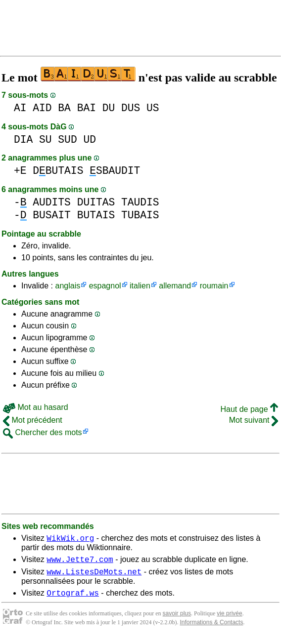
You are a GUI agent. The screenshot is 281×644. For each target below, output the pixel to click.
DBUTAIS (58, 171)
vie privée (229, 619)
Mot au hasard (36, 407)
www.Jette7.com (80, 562)
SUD (67, 140)
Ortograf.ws (73, 599)
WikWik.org (70, 539)
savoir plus (177, 619)
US (153, 108)
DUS (131, 108)
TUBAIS (140, 215)
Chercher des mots (43, 432)
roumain (214, 286)
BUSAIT (52, 215)
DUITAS (96, 202)
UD (90, 140)
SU (46, 140)
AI (20, 108)
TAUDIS (140, 202)
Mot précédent (33, 420)
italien (140, 286)
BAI (87, 108)
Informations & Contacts (211, 628)
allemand (175, 286)
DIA (23, 140)
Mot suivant (254, 420)
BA (64, 108)
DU (109, 108)
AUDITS (52, 202)
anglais (68, 286)
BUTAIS (96, 215)
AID (42, 108)
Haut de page (249, 409)
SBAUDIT (115, 171)
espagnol (105, 286)
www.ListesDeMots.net (94, 576)
